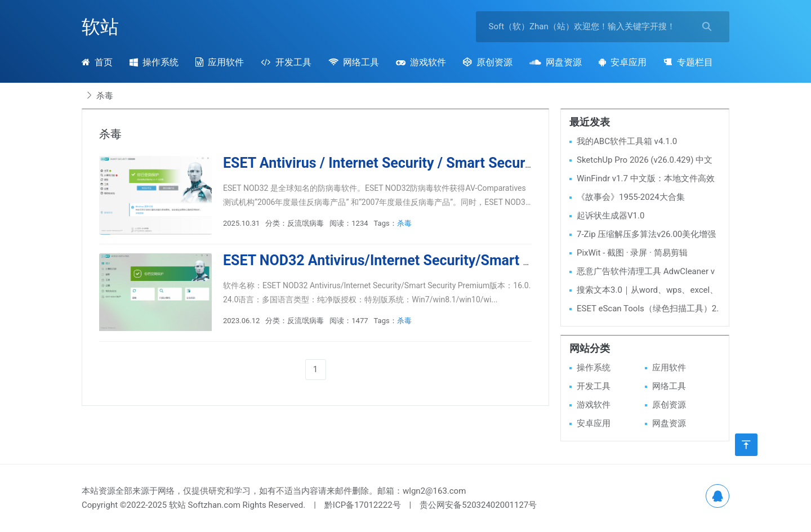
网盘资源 (556, 62)
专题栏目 (688, 62)
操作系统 (154, 62)
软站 (100, 27)
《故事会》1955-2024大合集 (631, 197)
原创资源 (488, 62)
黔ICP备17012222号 (363, 505)
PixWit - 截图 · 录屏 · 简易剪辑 (632, 253)
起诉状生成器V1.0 (611, 216)
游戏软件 (421, 62)
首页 (97, 62)
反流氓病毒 (306, 223)
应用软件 (220, 62)
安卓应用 (623, 62)
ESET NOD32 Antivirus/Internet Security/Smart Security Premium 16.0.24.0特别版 (483, 260)
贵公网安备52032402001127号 (478, 505)
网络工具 (354, 62)
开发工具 (286, 62)
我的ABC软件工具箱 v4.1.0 (627, 141)
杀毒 (404, 223)
